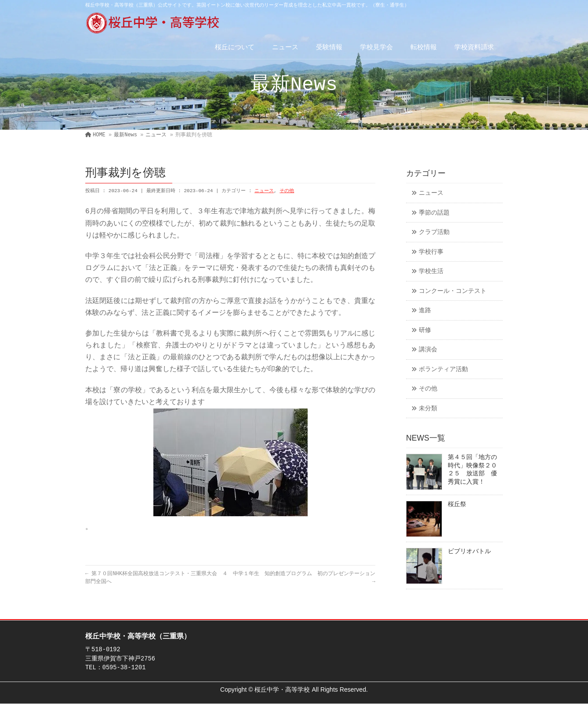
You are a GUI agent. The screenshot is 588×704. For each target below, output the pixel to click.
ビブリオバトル (469, 552)
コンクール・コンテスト (453, 291)
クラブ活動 (434, 232)
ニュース (264, 191)
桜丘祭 (457, 505)
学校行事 (431, 252)
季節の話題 (434, 213)
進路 (425, 311)
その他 (287, 191)
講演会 (428, 350)
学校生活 (431, 272)
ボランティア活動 (443, 370)
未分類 (428, 409)
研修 (425, 330)
